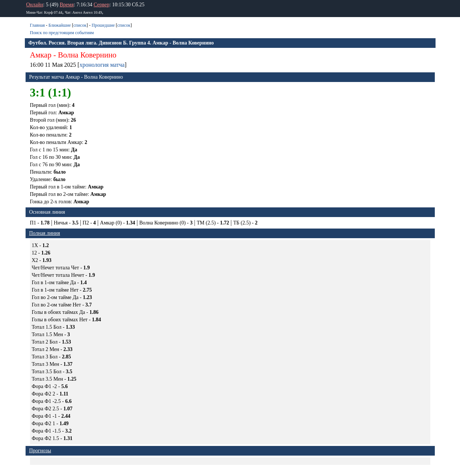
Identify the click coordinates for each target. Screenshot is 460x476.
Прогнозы (40, 451)
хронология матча (102, 65)
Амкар (41, 55)
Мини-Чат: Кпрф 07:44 (44, 12)
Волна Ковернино (87, 55)
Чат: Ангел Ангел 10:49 (83, 12)
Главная (37, 25)
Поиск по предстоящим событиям (62, 33)
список (80, 25)
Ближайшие (60, 25)
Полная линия (45, 233)
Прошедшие (103, 25)
